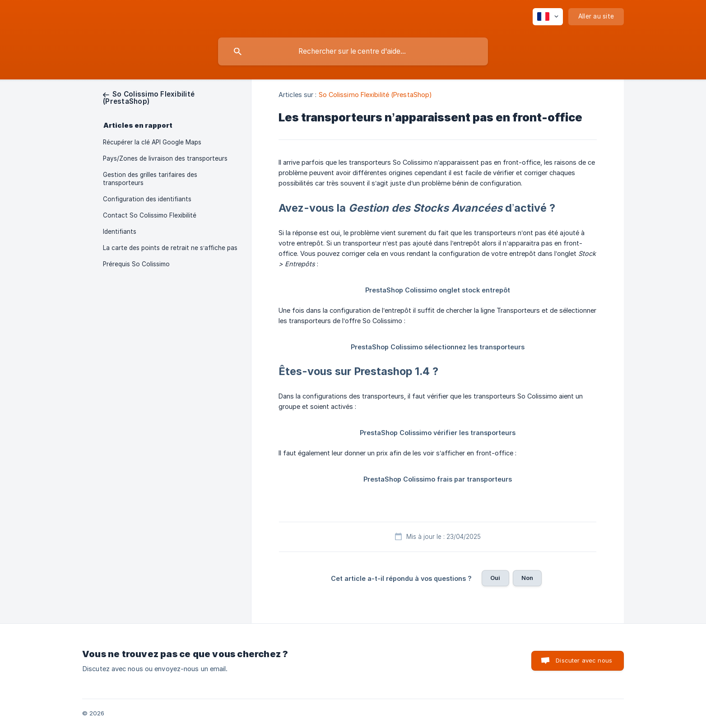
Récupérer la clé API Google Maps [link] (152, 142)
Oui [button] (495, 578)
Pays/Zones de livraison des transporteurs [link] (165, 158)
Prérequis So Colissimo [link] (136, 264)
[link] (149, 98)
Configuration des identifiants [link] (147, 199)
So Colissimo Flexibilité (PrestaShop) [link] (376, 95)
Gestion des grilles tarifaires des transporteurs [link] (150, 179)
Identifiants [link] (120, 232)
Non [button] (527, 578)
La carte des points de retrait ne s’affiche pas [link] (170, 248)
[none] (548, 17)
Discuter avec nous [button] (584, 660)
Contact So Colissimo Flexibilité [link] (150, 215)
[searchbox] (353, 51)
